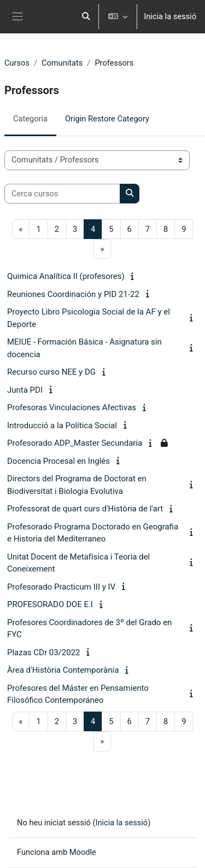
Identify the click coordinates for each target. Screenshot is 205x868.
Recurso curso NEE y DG (51, 372)
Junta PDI (25, 390)
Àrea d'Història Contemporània (63, 670)
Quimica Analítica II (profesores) (66, 276)
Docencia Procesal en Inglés (58, 461)
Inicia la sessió (170, 16)
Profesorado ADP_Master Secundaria (75, 443)
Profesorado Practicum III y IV (61, 587)
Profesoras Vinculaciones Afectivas (72, 407)
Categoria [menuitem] (30, 119)
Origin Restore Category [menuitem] (107, 119)
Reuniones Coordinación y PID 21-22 (73, 294)
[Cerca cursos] (62, 194)
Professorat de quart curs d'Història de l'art (85, 509)
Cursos (17, 63)
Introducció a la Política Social (62, 426)
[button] (86, 17)
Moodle (83, 852)
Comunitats (62, 63)
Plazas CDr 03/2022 (44, 653)
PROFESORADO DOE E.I (50, 604)
